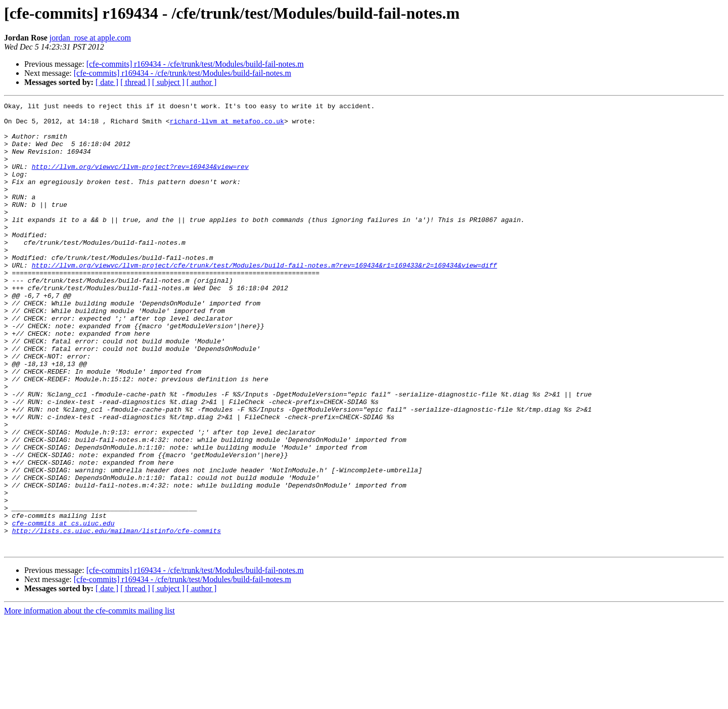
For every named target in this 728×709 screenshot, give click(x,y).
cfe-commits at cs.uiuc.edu (63, 608)
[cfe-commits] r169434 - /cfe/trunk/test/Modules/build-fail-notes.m (195, 64)
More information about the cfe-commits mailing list (89, 700)
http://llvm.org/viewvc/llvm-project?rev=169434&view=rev (140, 180)
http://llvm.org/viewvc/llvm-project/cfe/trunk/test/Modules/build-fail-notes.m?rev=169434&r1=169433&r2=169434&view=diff (264, 298)
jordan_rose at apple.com (90, 38)
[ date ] (107, 82)
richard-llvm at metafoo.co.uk (227, 125)
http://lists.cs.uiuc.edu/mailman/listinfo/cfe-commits (117, 617)
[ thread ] (135, 82)
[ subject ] (168, 82)
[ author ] (202, 82)
